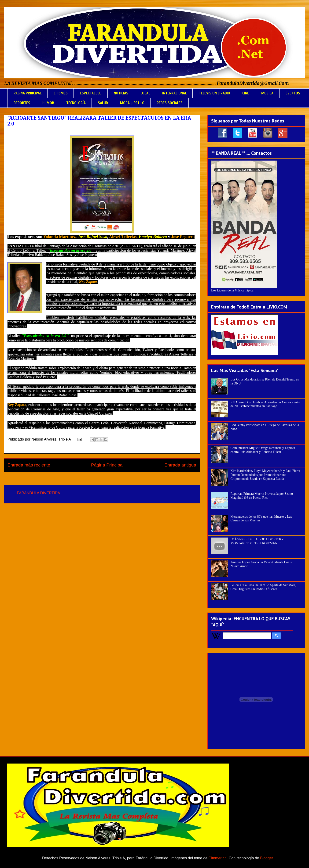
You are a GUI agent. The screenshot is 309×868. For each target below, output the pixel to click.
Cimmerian (218, 858)
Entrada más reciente (29, 465)
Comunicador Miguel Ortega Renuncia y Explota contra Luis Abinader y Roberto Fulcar (263, 450)
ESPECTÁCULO (91, 93)
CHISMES (61, 93)
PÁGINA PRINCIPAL (28, 93)
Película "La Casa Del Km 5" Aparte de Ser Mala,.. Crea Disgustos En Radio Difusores (264, 587)
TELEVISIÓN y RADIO (214, 93)
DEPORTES (22, 103)
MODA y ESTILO (132, 103)
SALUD (103, 103)
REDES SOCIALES (170, 103)
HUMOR (48, 103)
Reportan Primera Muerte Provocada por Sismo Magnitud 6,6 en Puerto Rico (262, 496)
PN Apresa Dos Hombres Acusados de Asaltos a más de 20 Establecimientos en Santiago (265, 404)
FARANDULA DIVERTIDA (39, 493)
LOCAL (145, 93)
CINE (246, 93)
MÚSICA (267, 93)
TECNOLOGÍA (76, 103)
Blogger (266, 858)
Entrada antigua (180, 465)
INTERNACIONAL (174, 93)
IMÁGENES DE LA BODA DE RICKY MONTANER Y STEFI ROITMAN (257, 541)
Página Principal (107, 465)
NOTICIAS (121, 93)
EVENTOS (293, 93)
